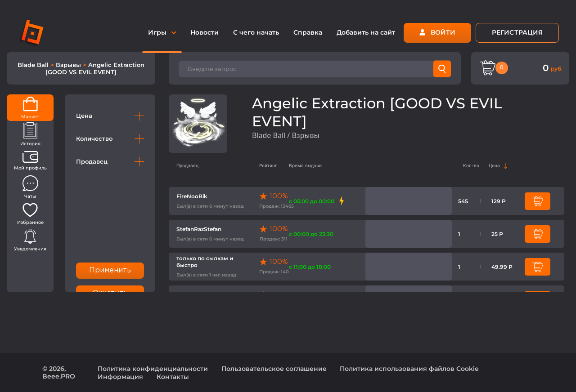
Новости (205, 32)
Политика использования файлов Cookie (409, 369)
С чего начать (256, 32)
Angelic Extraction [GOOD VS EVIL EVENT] (95, 68)
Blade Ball (34, 65)
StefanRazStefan (199, 229)
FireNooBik (192, 196)
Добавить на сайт (366, 32)
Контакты (173, 377)
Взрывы (69, 65)
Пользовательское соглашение (274, 369)
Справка (308, 32)
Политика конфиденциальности (153, 369)
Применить (110, 270)
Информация (120, 377)
